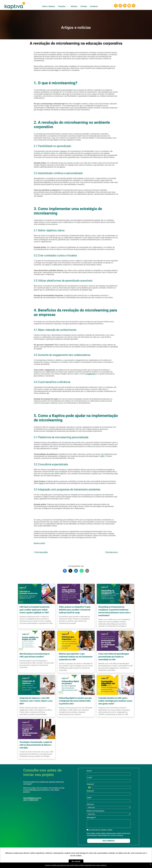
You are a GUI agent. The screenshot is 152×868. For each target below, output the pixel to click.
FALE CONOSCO (109, 841)
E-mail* (89, 777)
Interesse (90, 804)
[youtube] (129, 6)
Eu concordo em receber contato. (100, 830)
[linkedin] (125, 6)
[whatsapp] (134, 6)
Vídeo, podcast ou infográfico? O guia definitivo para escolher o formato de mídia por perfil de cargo (75, 610)
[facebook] (116, 6)
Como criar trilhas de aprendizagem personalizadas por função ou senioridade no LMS (114, 657)
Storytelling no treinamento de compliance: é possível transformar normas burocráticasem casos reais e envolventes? (114, 611)
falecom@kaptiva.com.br (32, 798)
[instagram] (120, 6)
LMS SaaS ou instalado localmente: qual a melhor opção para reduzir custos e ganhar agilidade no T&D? (35, 610)
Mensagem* (91, 818)
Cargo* (89, 798)
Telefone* (90, 784)
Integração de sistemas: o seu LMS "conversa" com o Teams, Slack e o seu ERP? (36, 701)
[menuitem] (49, 6)
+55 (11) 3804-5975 (31, 800)
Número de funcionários (95, 811)
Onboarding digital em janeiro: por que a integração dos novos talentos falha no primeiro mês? (75, 701)
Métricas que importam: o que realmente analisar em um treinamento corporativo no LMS (76, 657)
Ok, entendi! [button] (76, 861)
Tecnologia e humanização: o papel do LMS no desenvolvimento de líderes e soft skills (36, 745)
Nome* (89, 771)
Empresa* (90, 791)
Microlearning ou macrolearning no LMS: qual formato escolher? (35, 655)
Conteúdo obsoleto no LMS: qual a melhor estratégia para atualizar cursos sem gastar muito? (115, 701)
